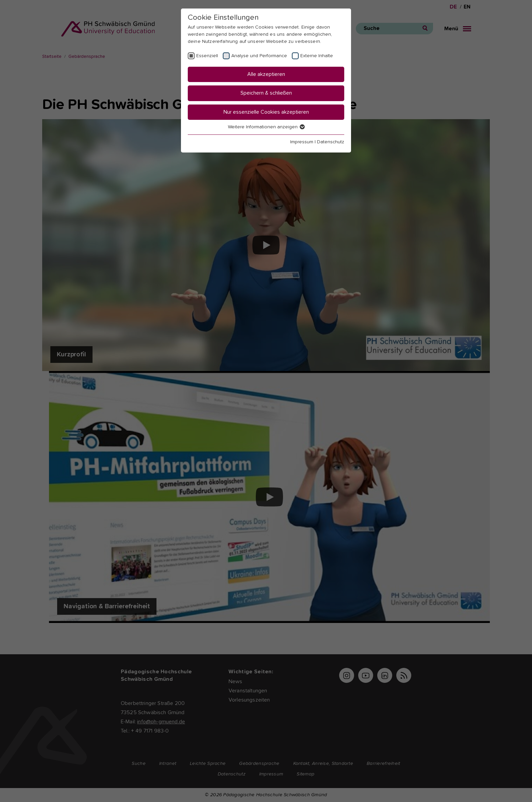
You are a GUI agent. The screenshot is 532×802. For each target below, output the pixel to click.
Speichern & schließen (266, 93)
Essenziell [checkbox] (207, 56)
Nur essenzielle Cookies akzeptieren (266, 112)
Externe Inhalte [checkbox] (317, 56)
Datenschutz (331, 142)
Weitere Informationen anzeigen (266, 127)
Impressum (302, 142)
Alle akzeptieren (266, 74)
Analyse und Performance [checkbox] (259, 56)
